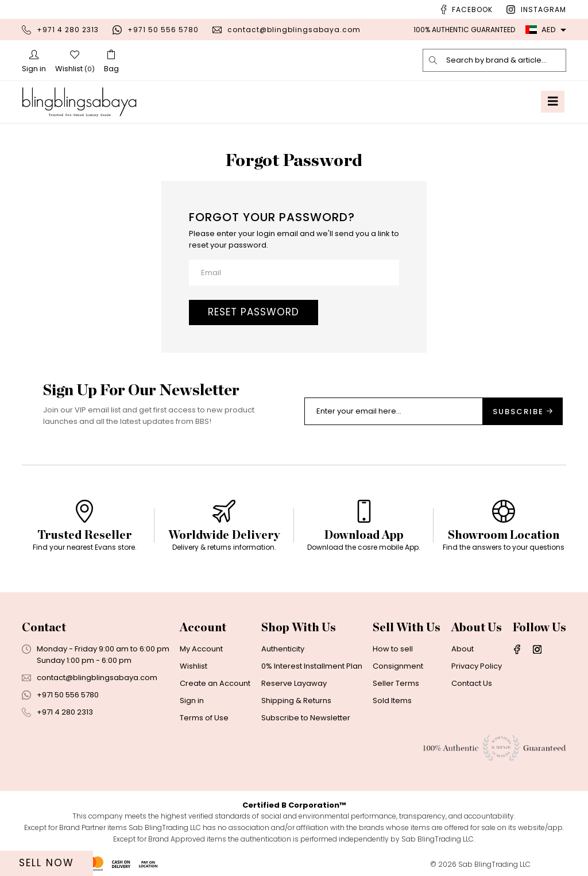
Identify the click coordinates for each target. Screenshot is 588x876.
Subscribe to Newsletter (306, 718)
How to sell (393, 649)
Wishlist (194, 666)
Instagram (543, 9)
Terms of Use (204, 718)
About (463, 649)
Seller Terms (396, 683)
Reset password (254, 312)
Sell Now (47, 863)
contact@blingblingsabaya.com (294, 30)
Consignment (398, 666)
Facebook (472, 9)
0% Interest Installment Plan (312, 666)
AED (541, 30)
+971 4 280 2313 (68, 30)
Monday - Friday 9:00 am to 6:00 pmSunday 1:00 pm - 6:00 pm (103, 655)
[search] (434, 60)
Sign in (192, 701)
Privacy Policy (477, 666)
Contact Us (472, 683)
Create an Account (215, 683)
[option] (85, 530)
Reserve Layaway (294, 683)
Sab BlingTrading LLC (494, 864)
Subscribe (523, 412)
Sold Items (392, 701)
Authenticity (283, 649)
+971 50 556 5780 (163, 30)
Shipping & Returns (296, 701)
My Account (201, 649)
